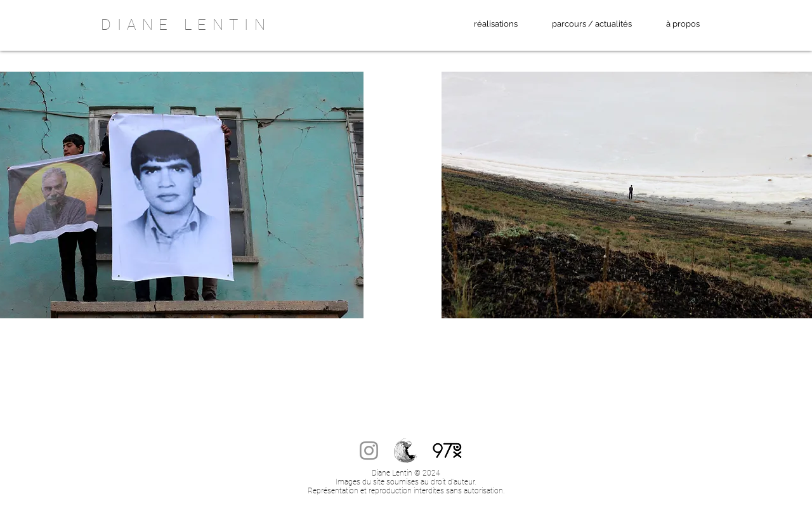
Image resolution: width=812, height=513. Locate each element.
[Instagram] (369, 451)
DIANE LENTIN (186, 25)
